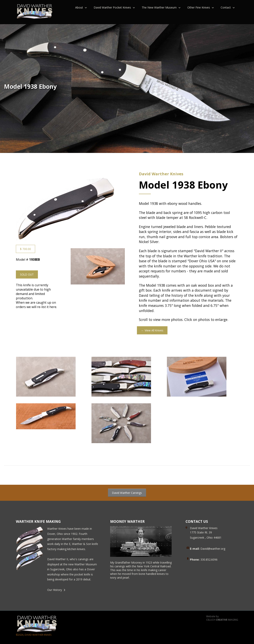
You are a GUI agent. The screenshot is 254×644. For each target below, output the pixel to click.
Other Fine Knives (199, 7)
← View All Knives (152, 330)
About (79, 7)
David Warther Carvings (127, 493)
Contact (226, 7)
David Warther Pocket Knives (112, 7)
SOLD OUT (27, 274)
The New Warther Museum (159, 7)
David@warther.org (208, 549)
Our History (55, 590)
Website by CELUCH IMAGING (222, 618)
